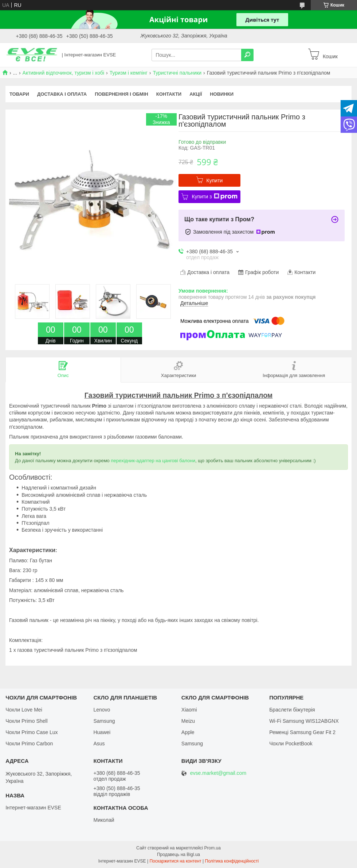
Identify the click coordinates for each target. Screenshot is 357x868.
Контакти (169, 94)
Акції (196, 94)
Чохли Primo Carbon (29, 744)
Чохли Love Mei (24, 710)
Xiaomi (189, 710)
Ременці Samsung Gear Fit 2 (302, 732)
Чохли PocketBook (291, 744)
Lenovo (102, 710)
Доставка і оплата (62, 94)
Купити (215, 181)
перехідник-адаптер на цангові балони (153, 461)
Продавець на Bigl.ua (178, 855)
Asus (99, 744)
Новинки (222, 94)
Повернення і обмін (121, 94)
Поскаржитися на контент (175, 861)
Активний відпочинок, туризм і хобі (64, 73)
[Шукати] (247, 55)
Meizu (188, 721)
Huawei (102, 732)
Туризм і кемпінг (129, 73)
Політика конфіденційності (232, 861)
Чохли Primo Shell (26, 721)
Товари (19, 94)
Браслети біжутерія (292, 710)
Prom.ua (213, 848)
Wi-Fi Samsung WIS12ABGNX (304, 721)
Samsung (104, 721)
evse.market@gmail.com (218, 773)
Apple (188, 732)
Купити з (214, 197)
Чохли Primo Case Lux (32, 732)
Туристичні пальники (177, 73)
